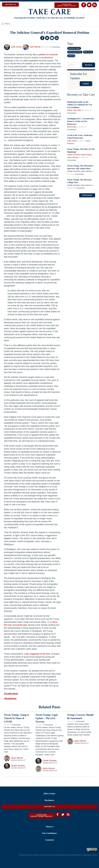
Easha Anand (86, 155)
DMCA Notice (49, 794)
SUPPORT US (10, 5)
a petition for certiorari (47, 55)
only (24, 242)
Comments (50, 840)
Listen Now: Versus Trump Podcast (67, 5)
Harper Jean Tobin (74, 110)
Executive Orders (74, 48)
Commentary (56, 47)
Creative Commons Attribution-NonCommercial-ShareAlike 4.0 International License (68, 855)
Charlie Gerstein (73, 155)
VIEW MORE (87, 195)
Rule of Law (88, 52)
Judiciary (71, 56)
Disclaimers (50, 800)
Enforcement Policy (75, 52)
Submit (86, 84)
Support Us (49, 807)
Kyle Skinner (35, 47)
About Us (49, 827)
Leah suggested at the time (37, 654)
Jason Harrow (73, 157)
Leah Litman (16, 47)
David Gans (72, 127)
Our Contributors (50, 833)
